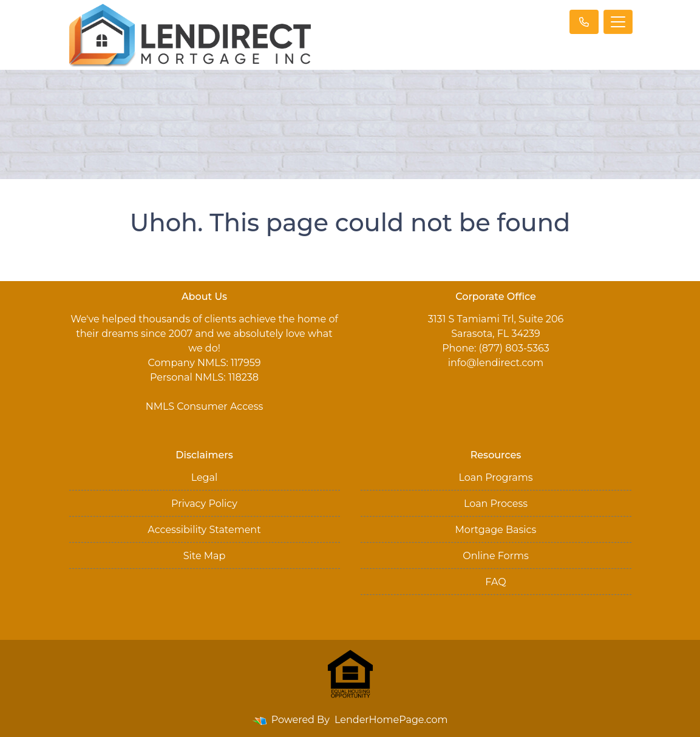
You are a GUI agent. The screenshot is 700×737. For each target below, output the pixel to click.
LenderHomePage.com (391, 720)
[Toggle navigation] (618, 22)
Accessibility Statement (204, 530)
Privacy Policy (204, 504)
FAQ (495, 582)
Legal (205, 477)
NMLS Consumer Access (205, 406)
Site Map (205, 556)
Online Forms (495, 556)
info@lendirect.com (496, 363)
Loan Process (496, 504)
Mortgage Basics (496, 530)
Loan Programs (495, 477)
